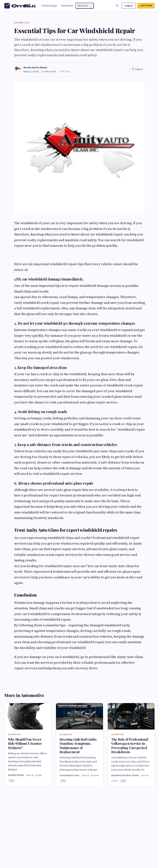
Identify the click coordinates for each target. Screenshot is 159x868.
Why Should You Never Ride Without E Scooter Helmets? (25, 744)
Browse (85, 6)
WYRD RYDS (16, 775)
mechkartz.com (69, 775)
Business (67, 6)
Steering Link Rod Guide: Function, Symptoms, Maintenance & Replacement (78, 746)
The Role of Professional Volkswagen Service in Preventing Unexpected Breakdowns (130, 746)
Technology (49, 6)
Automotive (22, 23)
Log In (128, 6)
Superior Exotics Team (125, 775)
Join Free (146, 6)
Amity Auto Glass (35, 68)
